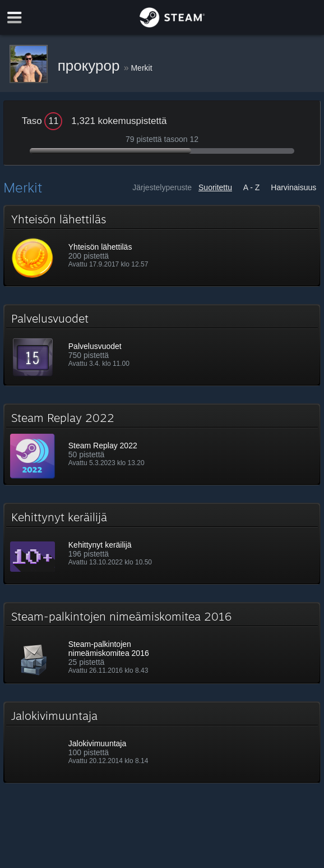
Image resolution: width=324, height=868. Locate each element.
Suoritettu (215, 187)
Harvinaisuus (293, 187)
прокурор (91, 66)
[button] (162, 246)
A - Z (252, 187)
